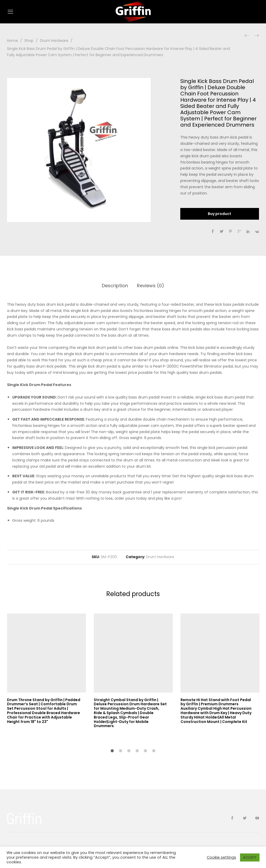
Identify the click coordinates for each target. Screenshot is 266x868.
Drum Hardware (160, 557)
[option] (79, 150)
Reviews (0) (151, 286)
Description (115, 286)
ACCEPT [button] (250, 857)
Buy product (220, 214)
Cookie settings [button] (221, 857)
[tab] (115, 286)
